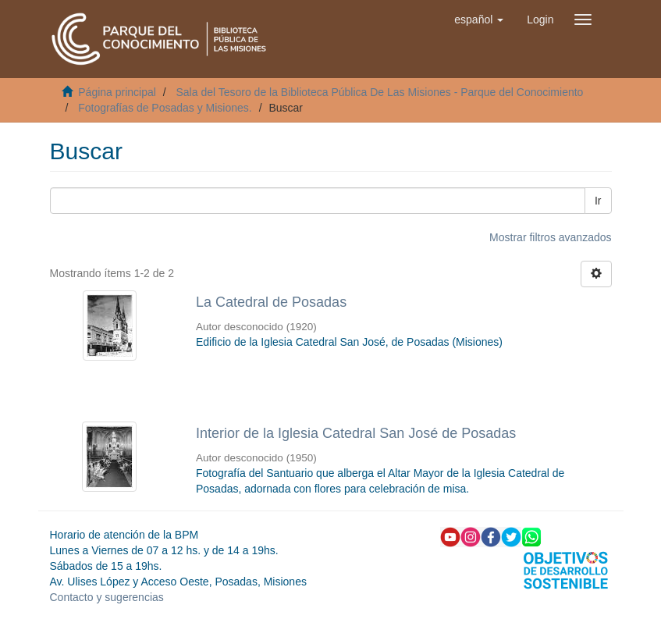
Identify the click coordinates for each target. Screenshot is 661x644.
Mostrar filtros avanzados (550, 237)
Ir (598, 201)
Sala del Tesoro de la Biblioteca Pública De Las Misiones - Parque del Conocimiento (379, 92)
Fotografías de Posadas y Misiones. (165, 108)
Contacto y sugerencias (107, 597)
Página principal (117, 92)
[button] (479, 20)
